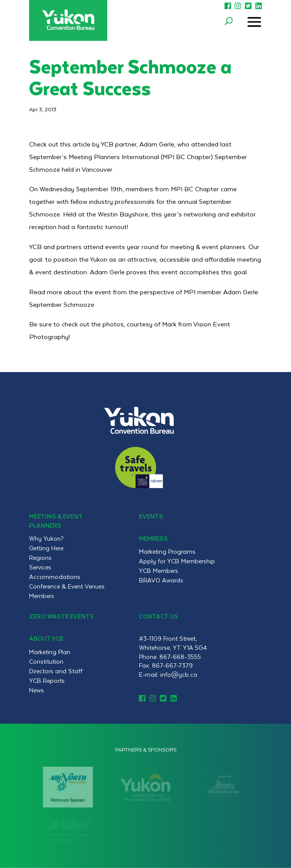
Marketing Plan (50, 652)
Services (40, 567)
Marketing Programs (167, 552)
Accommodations (55, 577)
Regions (40, 558)
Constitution (46, 662)
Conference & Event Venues (67, 586)
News (36, 690)
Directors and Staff (56, 671)
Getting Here (46, 548)
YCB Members (159, 571)
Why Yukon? (46, 539)
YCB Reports (47, 681)
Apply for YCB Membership (177, 561)
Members (42, 596)
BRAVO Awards (161, 580)
